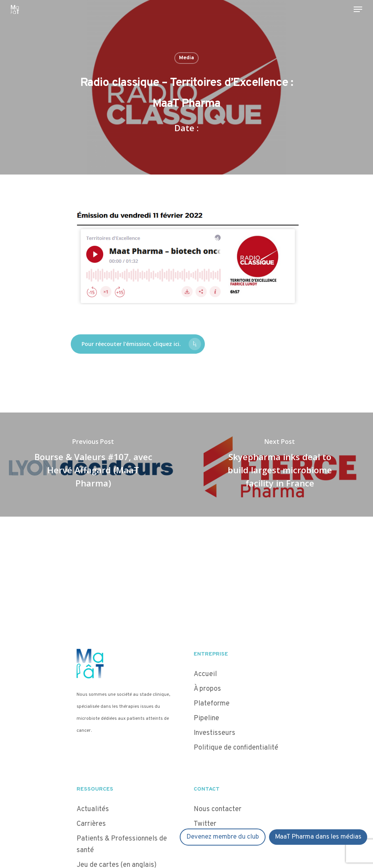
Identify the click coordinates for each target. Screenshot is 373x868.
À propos (207, 689)
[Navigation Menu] (358, 9)
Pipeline (206, 718)
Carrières (91, 824)
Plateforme (212, 704)
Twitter (205, 824)
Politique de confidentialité (237, 748)
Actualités (93, 809)
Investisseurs (215, 733)
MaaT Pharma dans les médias (318, 837)
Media (186, 58)
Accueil (205, 674)
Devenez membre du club (223, 837)
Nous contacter (218, 809)
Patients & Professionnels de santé (122, 845)
